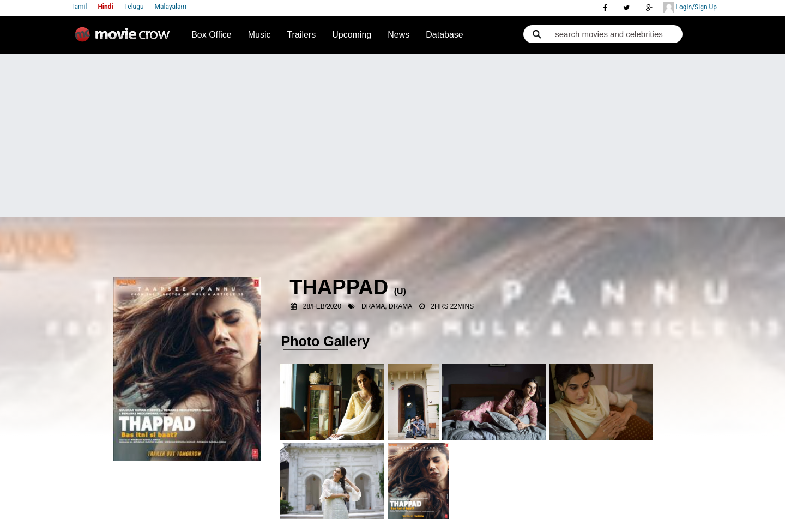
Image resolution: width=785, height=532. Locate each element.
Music (259, 35)
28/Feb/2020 (322, 306)
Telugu (134, 7)
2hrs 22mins (452, 306)
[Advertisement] (392, 136)
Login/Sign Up (690, 8)
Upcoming (352, 35)
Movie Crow (125, 39)
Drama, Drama (387, 306)
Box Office (212, 35)
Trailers (301, 35)
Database (445, 35)
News (398, 35)
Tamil (79, 7)
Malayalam (171, 7)
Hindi (105, 7)
